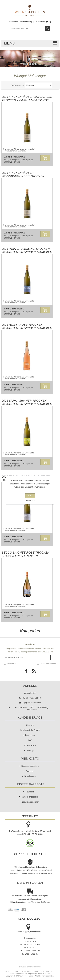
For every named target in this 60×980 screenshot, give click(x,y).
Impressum (30, 735)
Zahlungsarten (34, 899)
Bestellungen (30, 776)
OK (30, 496)
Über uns (30, 725)
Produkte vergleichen (30, 802)
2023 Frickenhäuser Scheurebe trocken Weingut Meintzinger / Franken (27, 99)
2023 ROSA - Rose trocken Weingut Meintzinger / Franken (27, 326)
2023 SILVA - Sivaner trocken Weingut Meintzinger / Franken (27, 402)
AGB (30, 740)
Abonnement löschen (48, 664)
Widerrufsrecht (30, 745)
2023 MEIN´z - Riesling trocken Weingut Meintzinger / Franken (27, 250)
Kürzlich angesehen (30, 797)
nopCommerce (35, 967)
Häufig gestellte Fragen (30, 730)
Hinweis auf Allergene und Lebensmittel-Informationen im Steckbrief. (20, 150)
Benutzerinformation (30, 766)
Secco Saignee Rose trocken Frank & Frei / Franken (25, 554)
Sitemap (30, 750)
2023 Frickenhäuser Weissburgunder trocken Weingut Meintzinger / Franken (27, 175)
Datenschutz (14, 873)
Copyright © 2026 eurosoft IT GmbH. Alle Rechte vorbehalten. (30, 976)
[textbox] (28, 28)
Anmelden (13, 22)
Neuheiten (30, 792)
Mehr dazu (30, 500)
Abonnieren (11, 664)
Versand (16, 162)
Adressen (30, 771)
